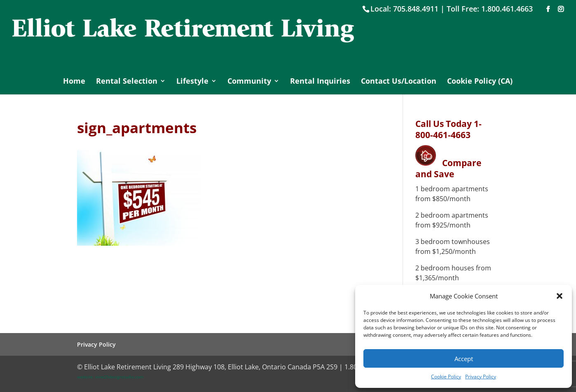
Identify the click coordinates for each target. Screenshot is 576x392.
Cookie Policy (446, 377)
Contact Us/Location (399, 82)
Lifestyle (192, 82)
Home (74, 82)
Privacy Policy (481, 377)
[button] (560, 296)
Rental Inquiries (320, 82)
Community (249, 82)
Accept (464, 359)
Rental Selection (127, 82)
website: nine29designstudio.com (110, 377)
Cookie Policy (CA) (480, 82)
